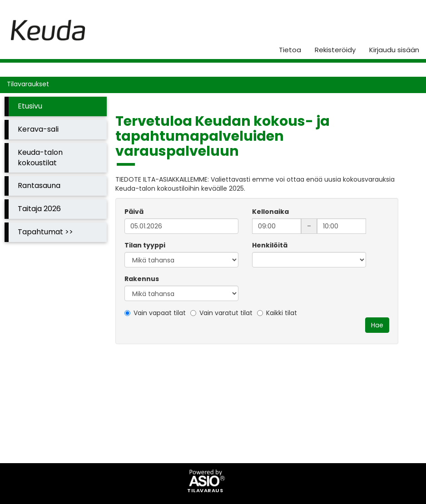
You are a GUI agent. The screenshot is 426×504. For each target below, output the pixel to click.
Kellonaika (270, 212)
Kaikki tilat (277, 313)
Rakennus (142, 279)
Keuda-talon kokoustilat (40, 158)
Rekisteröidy (335, 50)
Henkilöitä (270, 245)
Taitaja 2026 (39, 209)
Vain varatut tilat (221, 313)
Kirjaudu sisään (394, 50)
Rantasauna (39, 185)
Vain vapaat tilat (155, 313)
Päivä (134, 212)
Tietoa (290, 50)
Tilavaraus (205, 491)
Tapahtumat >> (45, 232)
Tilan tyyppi (145, 245)
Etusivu (30, 106)
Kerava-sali (38, 129)
